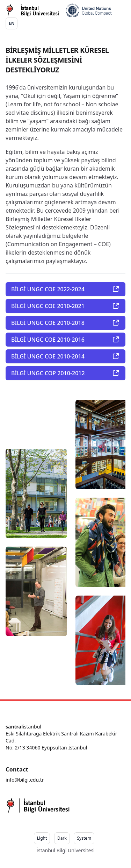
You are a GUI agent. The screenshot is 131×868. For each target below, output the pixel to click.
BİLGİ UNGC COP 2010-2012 (65, 373)
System (84, 838)
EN (12, 23)
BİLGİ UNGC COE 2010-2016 (65, 340)
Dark (62, 838)
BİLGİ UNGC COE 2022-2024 (65, 289)
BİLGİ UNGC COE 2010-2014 (65, 356)
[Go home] (59, 10)
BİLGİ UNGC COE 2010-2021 (65, 306)
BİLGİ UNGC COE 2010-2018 (65, 323)
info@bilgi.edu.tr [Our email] (25, 780)
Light (42, 838)
